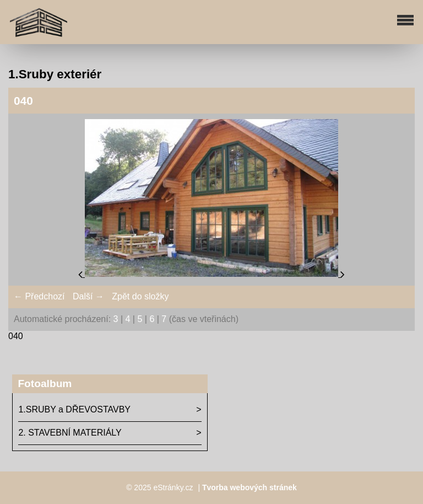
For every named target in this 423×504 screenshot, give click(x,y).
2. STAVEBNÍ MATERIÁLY (70, 433)
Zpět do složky (140, 296)
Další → (88, 296)
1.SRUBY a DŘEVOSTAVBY (74, 409)
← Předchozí (39, 296)
